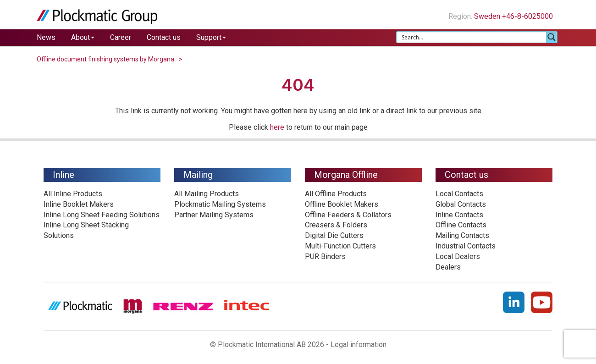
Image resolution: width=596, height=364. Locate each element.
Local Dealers (458, 256)
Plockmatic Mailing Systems (220, 204)
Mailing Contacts (462, 235)
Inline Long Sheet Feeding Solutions (102, 215)
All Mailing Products (207, 194)
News (46, 37)
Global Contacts (461, 204)
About (83, 37)
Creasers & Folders (336, 225)
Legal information (359, 345)
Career (121, 37)
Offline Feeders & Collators (348, 215)
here (277, 127)
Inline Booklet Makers (79, 204)
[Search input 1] (472, 37)
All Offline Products (336, 194)
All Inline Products (73, 194)
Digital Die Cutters (334, 235)
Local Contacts (459, 194)
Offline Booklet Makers (342, 204)
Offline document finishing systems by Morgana (105, 59)
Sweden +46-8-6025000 (517, 16)
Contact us (164, 37)
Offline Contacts (461, 225)
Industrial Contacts (466, 246)
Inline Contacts (459, 215)
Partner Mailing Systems (214, 215)
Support (211, 37)
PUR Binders (325, 256)
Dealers (448, 267)
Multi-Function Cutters (340, 246)
